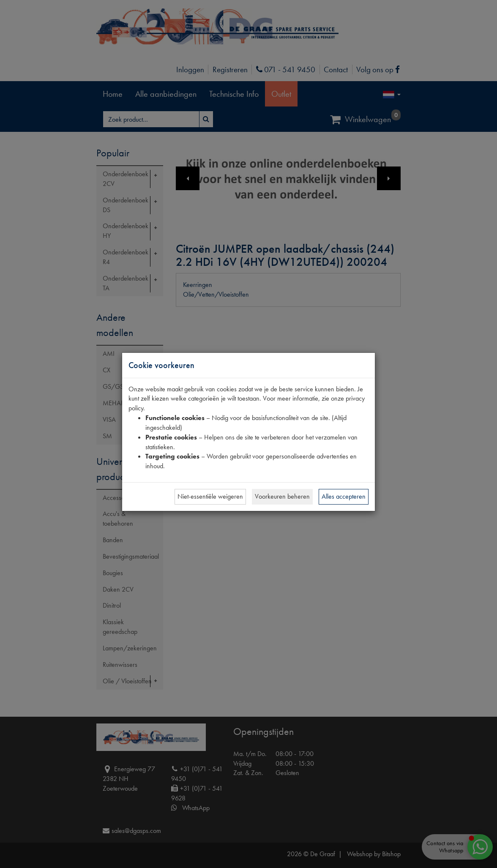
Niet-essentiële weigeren (210, 496)
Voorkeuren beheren (282, 496)
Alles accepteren (344, 496)
